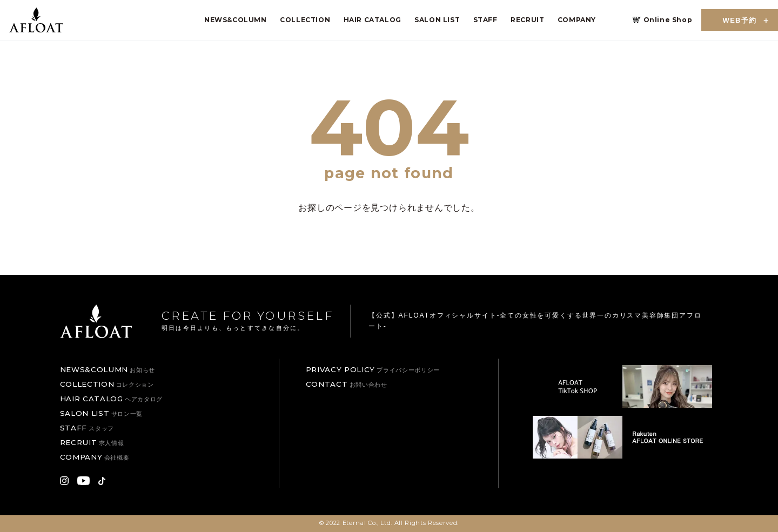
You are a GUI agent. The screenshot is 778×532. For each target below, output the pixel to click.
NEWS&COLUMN (236, 20)
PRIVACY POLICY (373, 369)
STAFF (485, 20)
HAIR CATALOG (373, 20)
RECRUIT (527, 20)
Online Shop (668, 20)
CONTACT (347, 384)
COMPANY (577, 20)
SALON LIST (437, 20)
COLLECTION (305, 20)
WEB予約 (740, 20)
